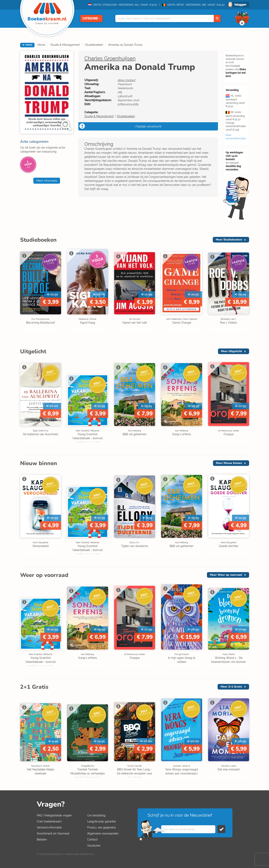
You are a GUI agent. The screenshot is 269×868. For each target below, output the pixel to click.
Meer (229, 240)
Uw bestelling (96, 815)
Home (41, 45)
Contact (92, 839)
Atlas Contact (126, 80)
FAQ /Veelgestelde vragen (54, 815)
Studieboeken (94, 45)
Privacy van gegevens (102, 827)
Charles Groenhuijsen (110, 58)
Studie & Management (65, 45)
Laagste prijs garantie (101, 821)
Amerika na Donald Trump (125, 45)
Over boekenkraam (49, 821)
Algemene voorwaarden (103, 833)
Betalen (42, 839)
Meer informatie (47, 181)
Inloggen (240, 5)
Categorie (91, 18)
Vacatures (94, 846)
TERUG (27, 45)
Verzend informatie (49, 827)
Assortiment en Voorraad (53, 833)
